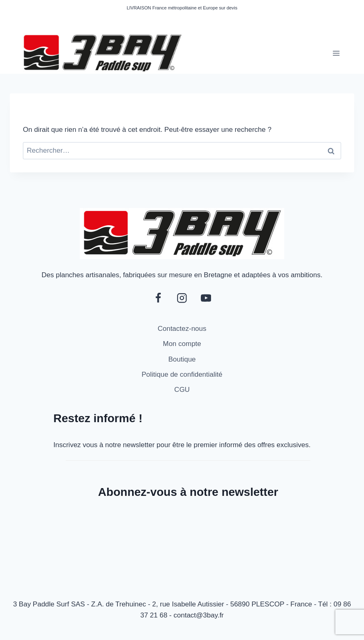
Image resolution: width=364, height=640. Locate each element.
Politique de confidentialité (182, 374)
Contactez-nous (182, 329)
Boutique (182, 359)
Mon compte (182, 344)
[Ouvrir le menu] (336, 53)
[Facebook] (158, 298)
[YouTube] (206, 298)
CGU (182, 390)
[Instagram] (182, 298)
